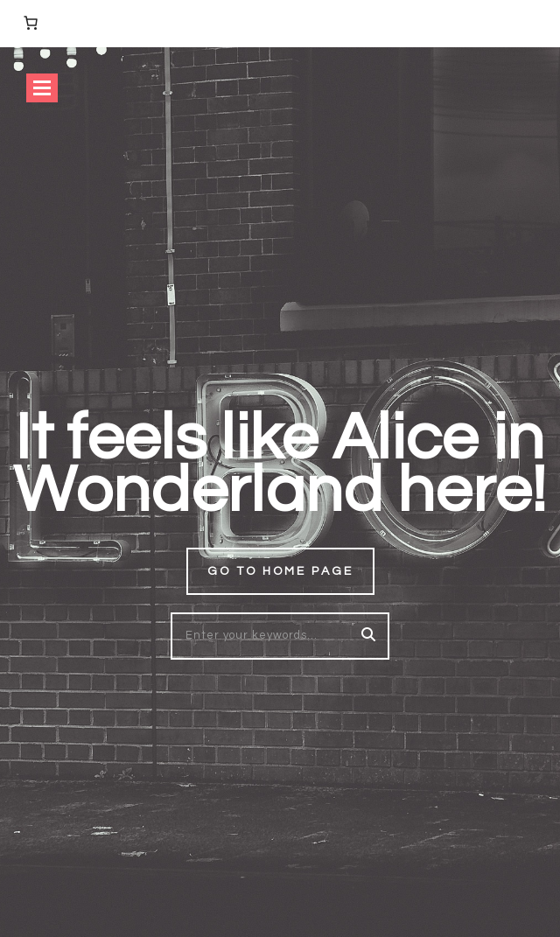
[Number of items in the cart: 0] (31, 23)
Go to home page (280, 571)
